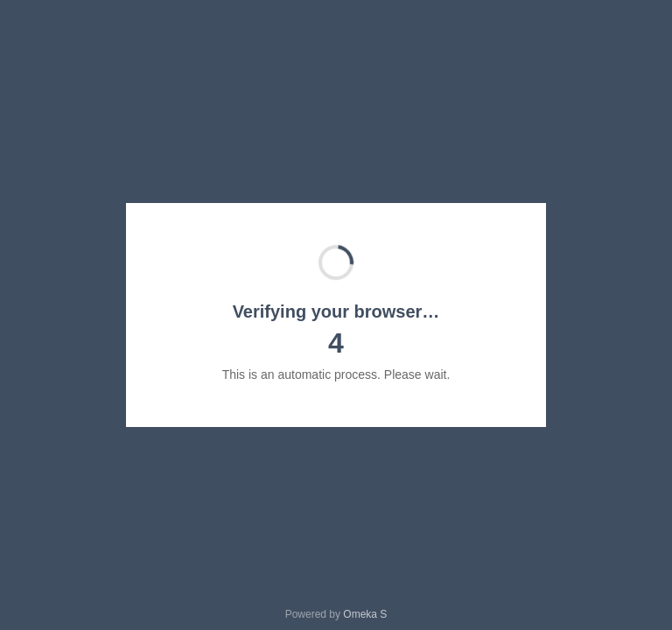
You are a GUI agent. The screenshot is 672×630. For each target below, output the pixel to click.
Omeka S (365, 614)
